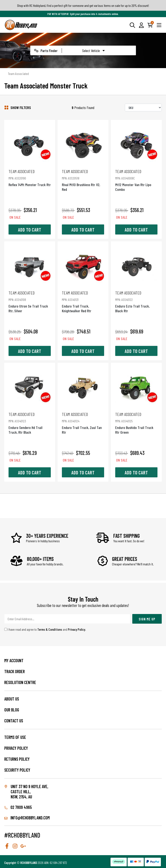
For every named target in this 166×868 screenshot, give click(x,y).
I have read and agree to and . (45, 629)
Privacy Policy (76, 629)
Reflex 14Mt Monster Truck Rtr (30, 178)
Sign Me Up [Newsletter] (147, 619)
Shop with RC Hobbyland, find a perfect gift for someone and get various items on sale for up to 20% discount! (83, 5)
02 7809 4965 (18, 807)
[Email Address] (67, 619)
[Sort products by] (143, 108)
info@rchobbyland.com (27, 818)
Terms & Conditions (50, 629)
